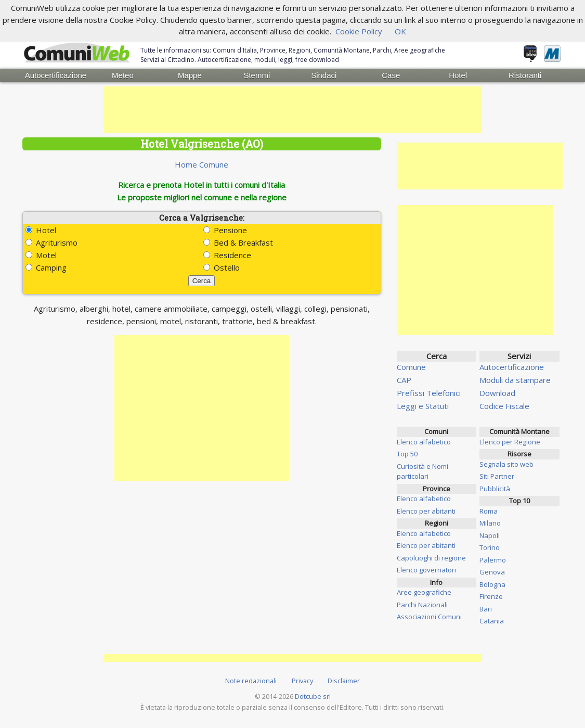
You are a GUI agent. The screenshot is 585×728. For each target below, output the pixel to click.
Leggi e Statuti (423, 406)
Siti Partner (497, 476)
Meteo (123, 75)
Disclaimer (344, 681)
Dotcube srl (313, 696)
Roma (489, 510)
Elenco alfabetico (424, 441)
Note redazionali (251, 681)
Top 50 (407, 454)
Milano (490, 523)
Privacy (302, 681)
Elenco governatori (426, 570)
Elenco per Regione (510, 441)
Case (391, 75)
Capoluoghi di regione (431, 557)
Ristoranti (525, 75)
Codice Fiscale (504, 406)
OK (400, 31)
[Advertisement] (293, 110)
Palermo (493, 559)
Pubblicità (495, 488)
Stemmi (257, 75)
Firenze (491, 596)
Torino (490, 547)
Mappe (190, 75)
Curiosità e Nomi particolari (422, 471)
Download (497, 393)
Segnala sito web (506, 464)
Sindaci (324, 75)
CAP (404, 380)
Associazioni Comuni (429, 617)
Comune (411, 367)
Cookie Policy (359, 31)
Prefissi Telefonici (429, 393)
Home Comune (201, 164)
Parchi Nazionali (422, 604)
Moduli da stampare (515, 380)
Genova (492, 572)
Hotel (458, 75)
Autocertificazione (56, 75)
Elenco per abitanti (426, 510)
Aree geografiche (424, 592)
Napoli (490, 535)
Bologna (492, 584)
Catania (492, 621)
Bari (486, 608)
